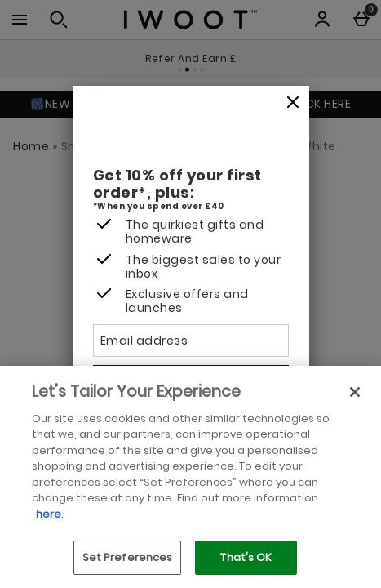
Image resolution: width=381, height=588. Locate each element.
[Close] (293, 103)
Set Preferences (128, 557)
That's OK (246, 557)
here (49, 514)
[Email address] (191, 341)
